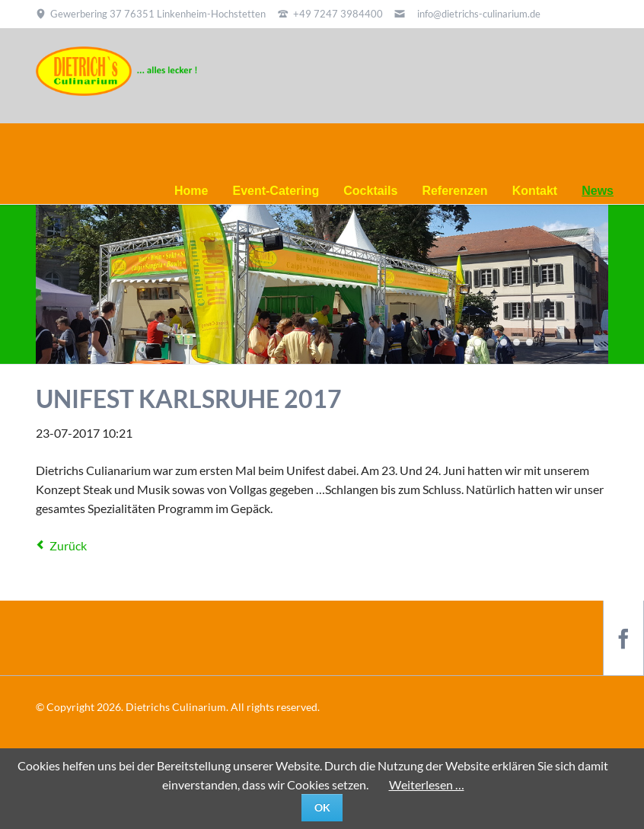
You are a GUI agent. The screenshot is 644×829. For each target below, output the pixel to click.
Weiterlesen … (427, 784)
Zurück (68, 545)
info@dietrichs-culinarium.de (479, 14)
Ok (322, 807)
